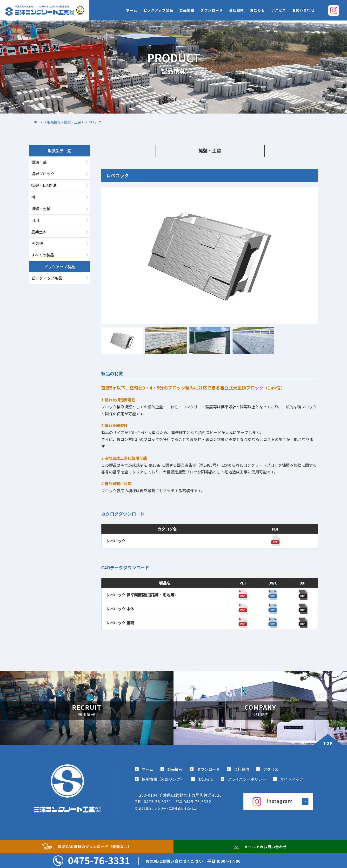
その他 (37, 243)
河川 (35, 220)
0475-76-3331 (158, 801)
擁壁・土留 (41, 209)
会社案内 (237, 10)
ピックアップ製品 (158, 10)
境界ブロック (43, 174)
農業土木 (39, 232)
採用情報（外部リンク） (163, 779)
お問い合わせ (303, 10)
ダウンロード (212, 10)
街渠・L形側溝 (44, 185)
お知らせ (258, 10)
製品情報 (187, 10)
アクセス (279, 10)
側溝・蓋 (39, 162)
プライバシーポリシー (247, 779)
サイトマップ (292, 779)
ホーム (132, 10)
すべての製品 (43, 255)
